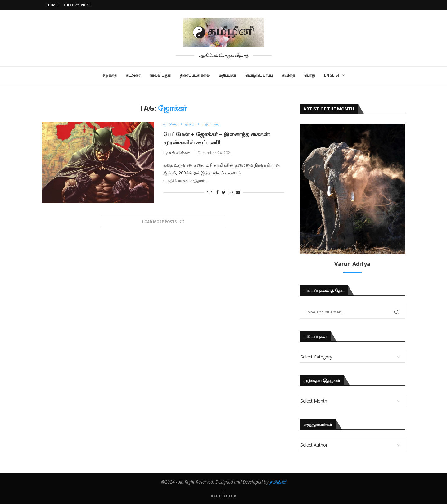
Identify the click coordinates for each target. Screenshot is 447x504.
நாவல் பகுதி (160, 75)
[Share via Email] (238, 193)
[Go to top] (223, 496)
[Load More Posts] (163, 222)
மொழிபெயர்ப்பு (259, 75)
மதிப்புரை (227, 75)
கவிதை (289, 75)
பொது (309, 75)
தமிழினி (278, 482)
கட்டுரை (133, 75)
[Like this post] (210, 193)
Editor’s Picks (77, 5)
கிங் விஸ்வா (179, 153)
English (332, 75)
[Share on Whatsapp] (231, 193)
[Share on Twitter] (224, 193)
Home (52, 5)
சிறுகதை (110, 75)
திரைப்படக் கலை (195, 75)
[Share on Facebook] (217, 193)
